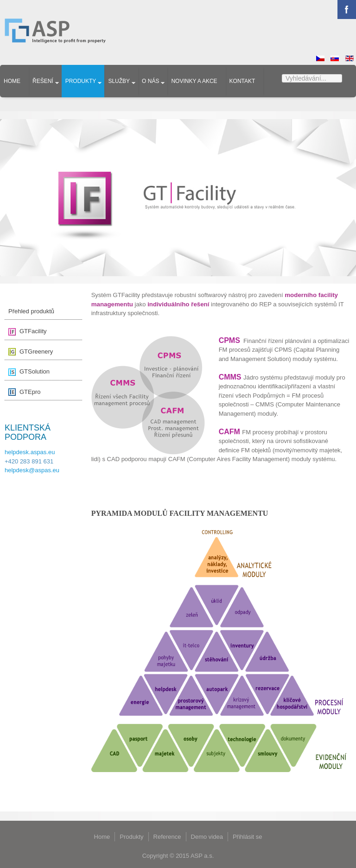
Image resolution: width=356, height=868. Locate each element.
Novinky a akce (194, 81)
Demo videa (207, 837)
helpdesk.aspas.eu (30, 452)
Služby (119, 81)
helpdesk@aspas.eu (32, 470)
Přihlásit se (248, 837)
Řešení (43, 81)
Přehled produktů (31, 311)
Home (12, 81)
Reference (167, 837)
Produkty (81, 81)
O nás (150, 81)
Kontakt (242, 81)
